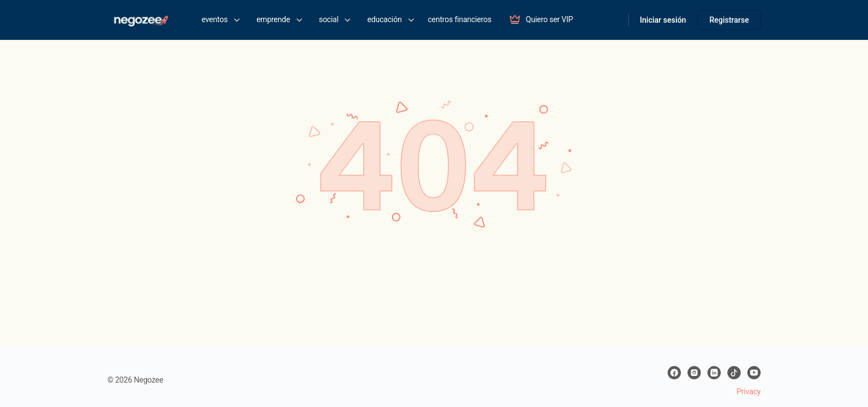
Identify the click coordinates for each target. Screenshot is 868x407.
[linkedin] (714, 373)
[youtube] (754, 373)
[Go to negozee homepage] (141, 19)
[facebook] (674, 373)
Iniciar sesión (663, 20)
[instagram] (694, 373)
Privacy (748, 391)
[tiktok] (734, 373)
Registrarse (729, 20)
